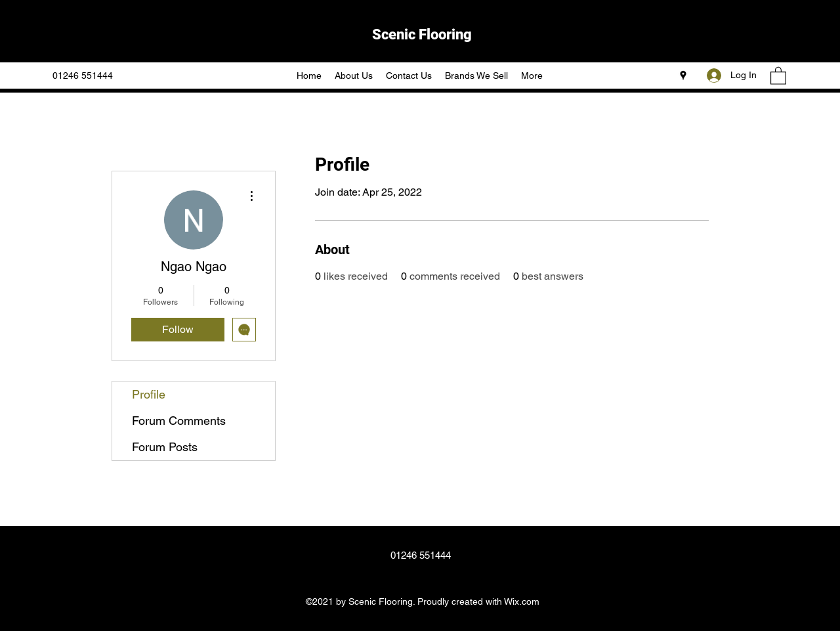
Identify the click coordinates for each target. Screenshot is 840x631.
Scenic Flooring (422, 34)
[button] (778, 75)
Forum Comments (179, 421)
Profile (149, 394)
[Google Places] (683, 76)
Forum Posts (165, 447)
